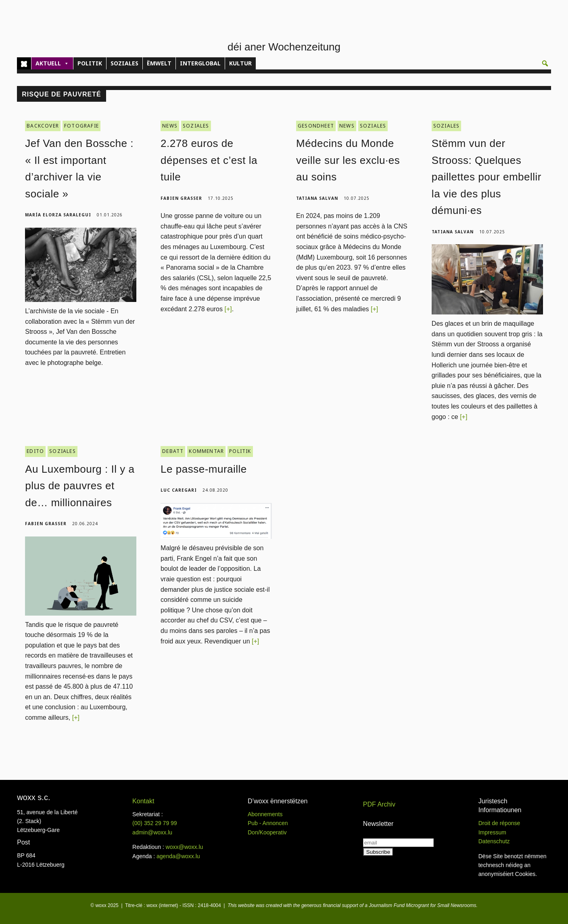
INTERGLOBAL (200, 63)
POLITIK (90, 63)
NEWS (170, 126)
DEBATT (173, 451)
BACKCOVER (43, 126)
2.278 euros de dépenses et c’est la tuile (209, 160)
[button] (545, 63)
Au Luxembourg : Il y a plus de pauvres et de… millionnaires (80, 486)
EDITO (35, 451)
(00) (155, 823)
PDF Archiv (379, 804)
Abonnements (265, 814)
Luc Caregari (179, 490)
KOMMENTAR (206, 451)
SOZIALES (124, 63)
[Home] (24, 63)
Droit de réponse (499, 823)
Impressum (492, 832)
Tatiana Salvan (317, 198)
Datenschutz (494, 841)
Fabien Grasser (181, 198)
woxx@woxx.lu (185, 847)
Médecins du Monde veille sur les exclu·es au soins (348, 160)
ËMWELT (159, 63)
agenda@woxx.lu (178, 856)
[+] (228, 309)
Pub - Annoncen (268, 823)
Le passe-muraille (204, 469)
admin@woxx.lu (152, 832)
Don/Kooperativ (267, 832)
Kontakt (143, 801)
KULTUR (240, 63)
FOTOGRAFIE (81, 126)
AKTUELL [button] (52, 63)
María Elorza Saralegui (58, 215)
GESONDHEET (316, 126)
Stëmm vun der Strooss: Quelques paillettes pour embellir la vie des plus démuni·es (487, 177)
